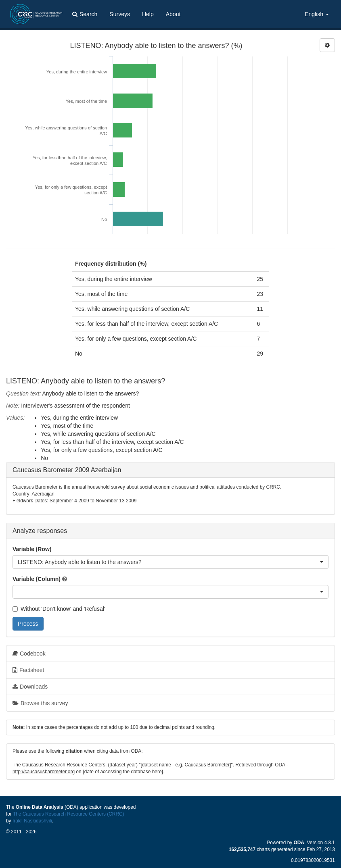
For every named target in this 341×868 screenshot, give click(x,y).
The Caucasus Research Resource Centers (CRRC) (69, 814)
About (173, 14)
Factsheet (28, 670)
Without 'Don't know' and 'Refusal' (59, 609)
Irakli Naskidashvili (32, 821)
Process (28, 624)
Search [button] (85, 14)
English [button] (317, 14)
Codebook (29, 654)
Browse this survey (40, 703)
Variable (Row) (32, 549)
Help (148, 14)
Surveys (120, 14)
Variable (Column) (37, 579)
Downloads (30, 687)
